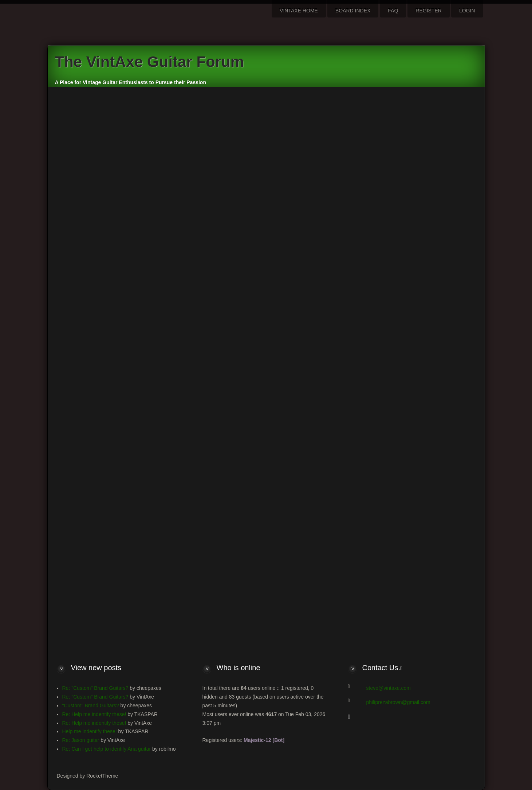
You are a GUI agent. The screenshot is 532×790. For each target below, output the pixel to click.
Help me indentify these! (90, 731)
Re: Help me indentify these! (94, 714)
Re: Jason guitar (81, 740)
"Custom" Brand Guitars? (91, 706)
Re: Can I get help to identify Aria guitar (107, 749)
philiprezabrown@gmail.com (398, 702)
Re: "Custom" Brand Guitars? (95, 688)
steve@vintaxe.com (389, 688)
